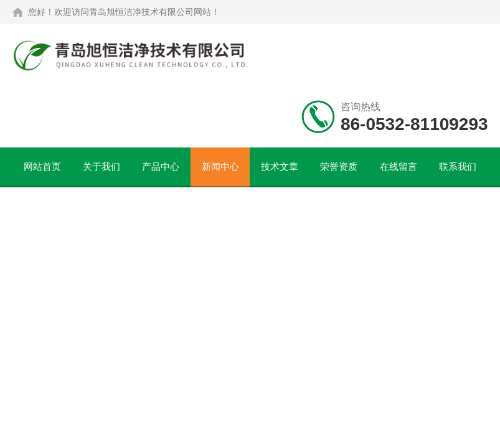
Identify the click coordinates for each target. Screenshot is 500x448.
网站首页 (42, 166)
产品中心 (161, 166)
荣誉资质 (339, 166)
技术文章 (280, 166)
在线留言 (399, 166)
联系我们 (458, 166)
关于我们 (101, 166)
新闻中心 (220, 166)
